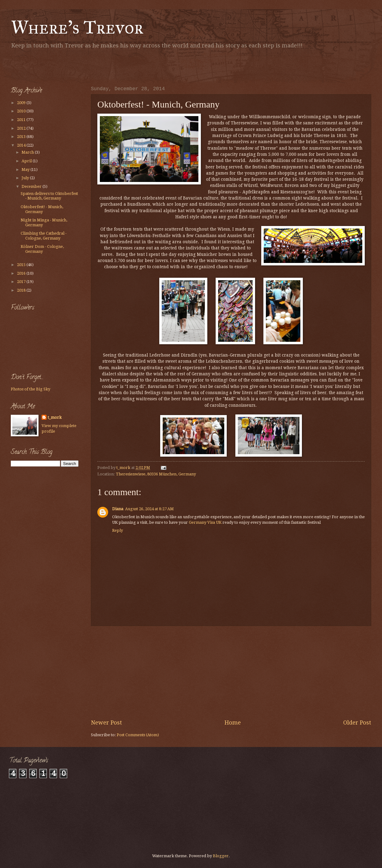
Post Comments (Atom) (138, 735)
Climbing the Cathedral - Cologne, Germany (44, 236)
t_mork (55, 417)
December (32, 186)
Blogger (221, 856)
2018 (22, 290)
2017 (22, 282)
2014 (22, 145)
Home (233, 723)
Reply (118, 530)
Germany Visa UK (205, 522)
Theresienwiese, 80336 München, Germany (156, 474)
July (26, 178)
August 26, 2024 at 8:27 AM (149, 509)
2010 (22, 111)
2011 (22, 120)
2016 (22, 273)
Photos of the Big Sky (30, 389)
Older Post (357, 723)
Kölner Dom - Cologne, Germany (42, 249)
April (27, 161)
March (28, 152)
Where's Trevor (77, 27)
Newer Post (106, 723)
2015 (22, 265)
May (26, 170)
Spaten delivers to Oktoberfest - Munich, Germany (49, 196)
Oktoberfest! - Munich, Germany (42, 209)
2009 (22, 103)
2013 (22, 137)
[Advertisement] (83, 66)
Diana (118, 509)
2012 (22, 128)
